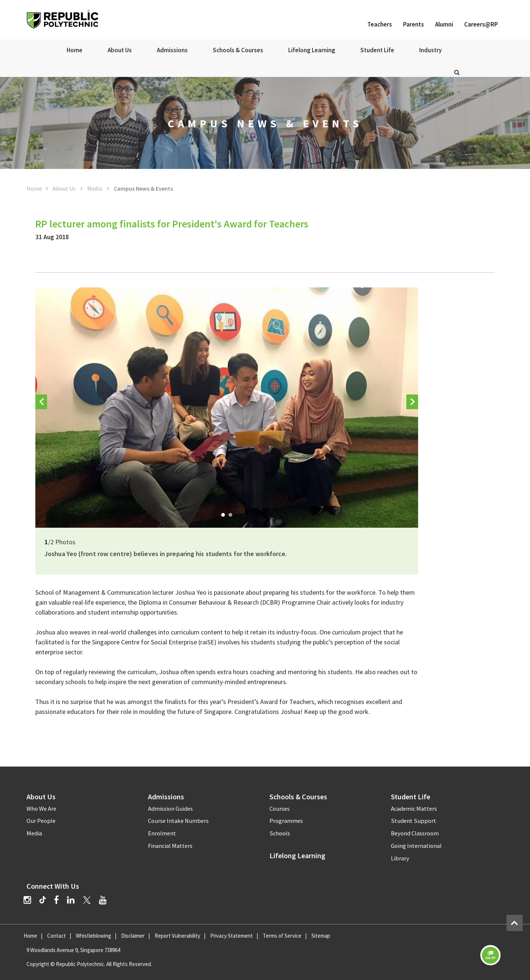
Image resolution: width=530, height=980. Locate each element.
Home (75, 50)
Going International (416, 846)
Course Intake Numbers (178, 821)
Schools (280, 833)
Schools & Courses (238, 50)
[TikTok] (47, 901)
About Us (120, 50)
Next (412, 408)
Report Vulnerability (177, 936)
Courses (280, 809)
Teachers (380, 24)
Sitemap (321, 936)
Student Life (377, 50)
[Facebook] (56, 900)
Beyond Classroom (415, 833)
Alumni (444, 24)
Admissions (172, 50)
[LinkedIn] (71, 900)
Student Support (414, 821)
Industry (430, 50)
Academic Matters (414, 809)
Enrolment (162, 833)
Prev (41, 408)
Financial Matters (170, 846)
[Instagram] (27, 900)
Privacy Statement (232, 936)
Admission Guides (170, 809)
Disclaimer (133, 936)
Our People (41, 821)
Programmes (286, 821)
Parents (414, 24)
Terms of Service (282, 936)
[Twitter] (87, 900)
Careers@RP (481, 24)
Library (400, 858)
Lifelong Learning (312, 50)
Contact (56, 936)
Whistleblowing (93, 936)
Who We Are (41, 809)
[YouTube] (103, 900)
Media (95, 188)
